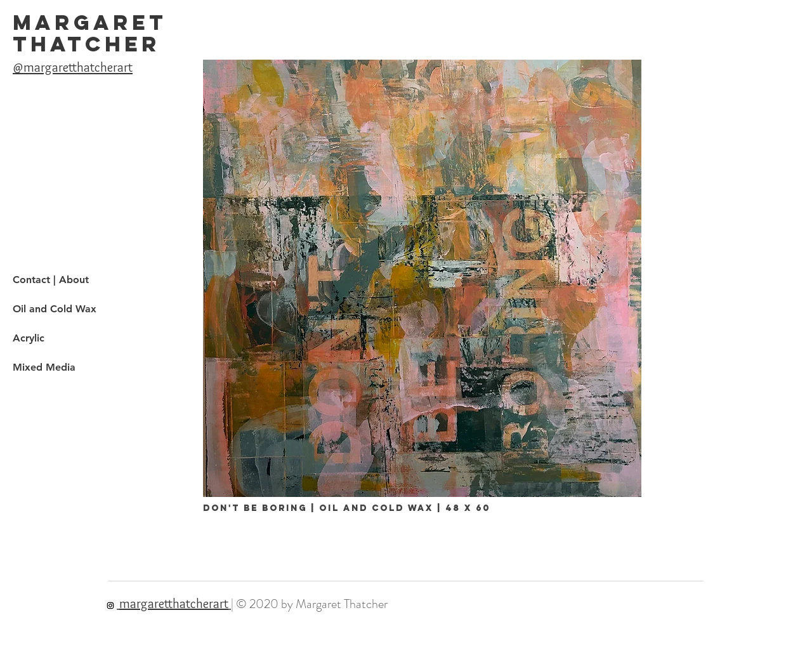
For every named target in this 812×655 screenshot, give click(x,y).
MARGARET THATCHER (90, 33)
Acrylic (29, 338)
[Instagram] (110, 605)
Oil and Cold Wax (55, 309)
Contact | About (51, 280)
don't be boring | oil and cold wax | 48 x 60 (347, 508)
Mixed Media (44, 367)
